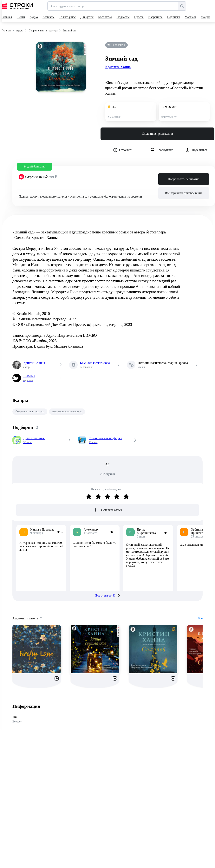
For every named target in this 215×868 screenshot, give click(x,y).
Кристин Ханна (118, 67)
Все (200, 618)
